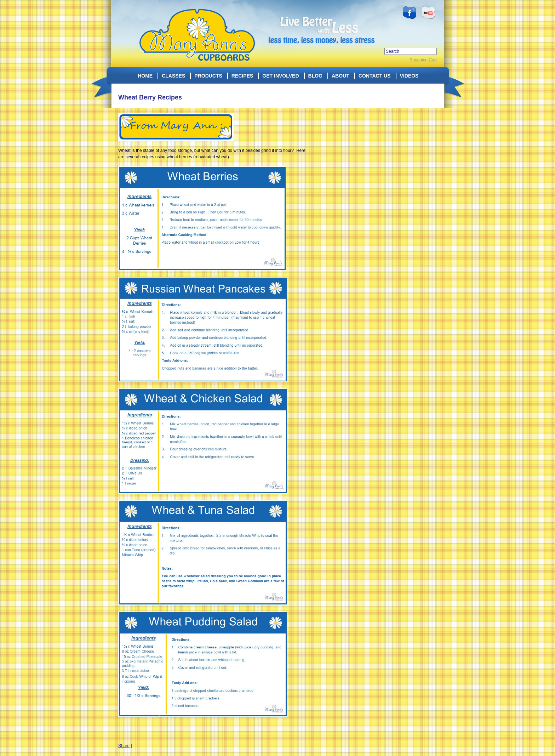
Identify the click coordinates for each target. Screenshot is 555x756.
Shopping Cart (423, 60)
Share (124, 746)
